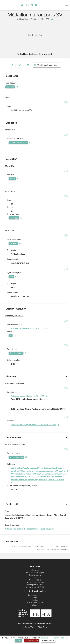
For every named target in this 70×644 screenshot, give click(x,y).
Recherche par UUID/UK (35, 587)
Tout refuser (32, 641)
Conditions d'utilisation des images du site (35, 54)
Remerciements (35, 575)
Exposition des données (35, 582)
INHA (35, 598)
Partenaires (35, 605)
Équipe (35, 600)
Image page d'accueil (35, 585)
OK (18, 641)
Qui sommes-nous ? (35, 595)
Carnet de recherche (35, 602)
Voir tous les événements (44, 547)
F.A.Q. (35, 577)
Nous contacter (35, 580)
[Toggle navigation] (67, 5)
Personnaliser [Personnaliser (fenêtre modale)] (48, 641)
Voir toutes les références (57, 549)
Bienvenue (35, 570)
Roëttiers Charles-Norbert (33, 19)
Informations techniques (35, 573)
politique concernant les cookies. (54, 638)
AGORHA (29, 5)
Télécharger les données (46, 65)
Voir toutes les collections (21, 547)
